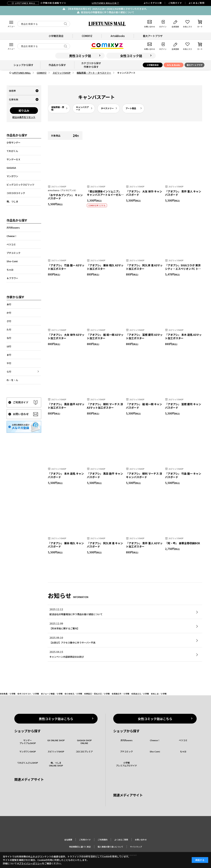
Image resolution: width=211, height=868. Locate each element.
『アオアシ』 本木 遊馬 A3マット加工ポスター (183, 336)
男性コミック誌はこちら (56, 719)
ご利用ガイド (175, 3)
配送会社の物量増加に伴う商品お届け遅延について (108, 12)
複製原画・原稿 (58, 108)
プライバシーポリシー (30, 863)
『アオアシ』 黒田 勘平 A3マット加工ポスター (66, 406)
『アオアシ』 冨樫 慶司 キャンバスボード (183, 406)
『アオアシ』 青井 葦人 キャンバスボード (183, 193)
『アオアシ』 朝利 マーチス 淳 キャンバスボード (144, 475)
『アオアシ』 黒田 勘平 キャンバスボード (105, 475)
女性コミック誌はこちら (155, 719)
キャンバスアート (82, 108)
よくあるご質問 (196, 3)
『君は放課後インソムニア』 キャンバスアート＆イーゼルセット (105, 195)
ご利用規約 (103, 840)
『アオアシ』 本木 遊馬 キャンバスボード (66, 475)
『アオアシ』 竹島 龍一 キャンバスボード (183, 475)
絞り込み (24, 110)
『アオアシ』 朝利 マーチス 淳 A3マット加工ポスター (105, 406)
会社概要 (68, 840)
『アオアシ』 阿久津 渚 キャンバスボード (105, 545)
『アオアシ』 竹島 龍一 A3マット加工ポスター (66, 267)
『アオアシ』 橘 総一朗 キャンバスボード (144, 406)
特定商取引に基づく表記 (80, 847)
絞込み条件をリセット (24, 117)
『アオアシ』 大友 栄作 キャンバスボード (144, 193)
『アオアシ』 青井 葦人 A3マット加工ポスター (144, 545)
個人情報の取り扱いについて (110, 847)
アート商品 (131, 108)
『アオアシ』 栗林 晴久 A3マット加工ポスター (105, 267)
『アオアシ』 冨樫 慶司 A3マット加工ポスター (144, 336)
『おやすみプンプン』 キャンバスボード (65, 197)
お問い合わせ (141, 840)
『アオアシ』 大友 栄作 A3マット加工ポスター (66, 336)
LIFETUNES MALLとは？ (105, 3)
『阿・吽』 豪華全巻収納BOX (182, 543)
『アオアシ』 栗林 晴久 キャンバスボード (66, 545)
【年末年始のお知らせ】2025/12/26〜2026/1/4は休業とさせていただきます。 (108, 9)
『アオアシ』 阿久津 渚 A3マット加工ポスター (144, 267)
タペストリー (107, 108)
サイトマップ (136, 847)
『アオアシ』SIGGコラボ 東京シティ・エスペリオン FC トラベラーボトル (183, 269)
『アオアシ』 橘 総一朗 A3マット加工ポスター (105, 336)
